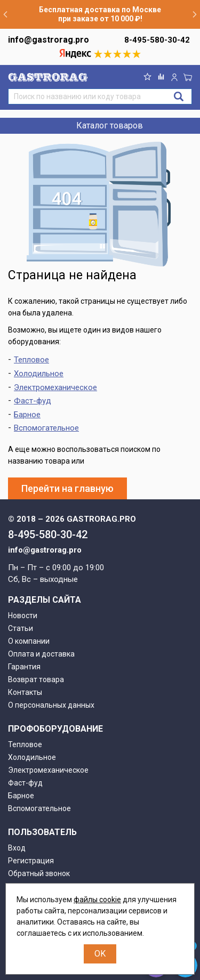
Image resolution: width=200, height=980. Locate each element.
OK (100, 954)
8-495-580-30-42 (157, 40)
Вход (17, 848)
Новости (23, 615)
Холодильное (39, 374)
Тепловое (31, 360)
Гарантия (24, 667)
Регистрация (31, 861)
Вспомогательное (46, 428)
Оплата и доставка (41, 654)
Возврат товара (36, 679)
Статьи (21, 628)
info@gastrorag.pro (49, 40)
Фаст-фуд (33, 401)
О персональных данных (51, 705)
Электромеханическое (55, 387)
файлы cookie (97, 900)
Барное (27, 415)
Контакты (25, 692)
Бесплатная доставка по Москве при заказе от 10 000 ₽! (100, 14)
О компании (29, 641)
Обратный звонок (39, 873)
